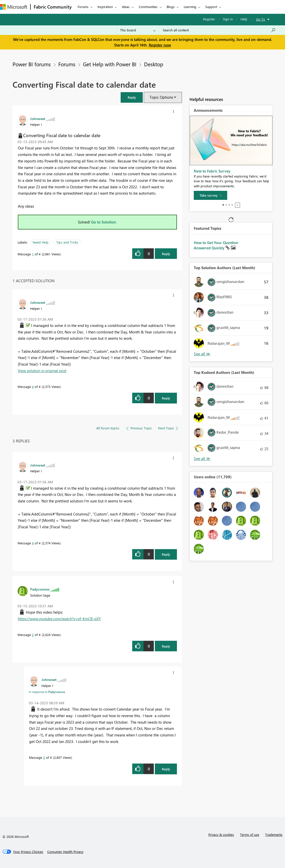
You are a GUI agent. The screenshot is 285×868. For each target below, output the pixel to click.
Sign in (228, 19)
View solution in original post (42, 371)
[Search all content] (219, 30)
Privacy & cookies (221, 834)
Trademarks (274, 834)
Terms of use (250, 834)
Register (209, 19)
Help (244, 19)
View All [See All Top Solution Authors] (202, 354)
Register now (160, 45)
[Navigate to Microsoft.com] (14, 7)
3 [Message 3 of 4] (44, 757)
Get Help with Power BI (110, 64)
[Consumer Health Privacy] (65, 852)
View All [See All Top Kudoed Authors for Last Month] (202, 459)
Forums (83, 7)
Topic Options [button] (161, 97)
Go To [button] (261, 19)
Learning (190, 7)
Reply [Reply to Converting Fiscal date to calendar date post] (166, 254)
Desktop (154, 64)
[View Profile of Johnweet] (38, 119)
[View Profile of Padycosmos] (40, 589)
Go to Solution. (104, 222)
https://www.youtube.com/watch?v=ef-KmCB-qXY (59, 619)
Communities (148, 7)
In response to (47, 692)
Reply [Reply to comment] (166, 398)
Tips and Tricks (67, 242)
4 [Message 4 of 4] (33, 387)
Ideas (126, 7)
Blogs (171, 7)
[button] (132, 97)
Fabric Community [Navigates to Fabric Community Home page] (53, 7)
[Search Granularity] (138, 30)
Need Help (41, 242)
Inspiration (105, 7)
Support (211, 7)
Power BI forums (32, 64)
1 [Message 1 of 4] (33, 254)
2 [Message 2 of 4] (33, 635)
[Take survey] (210, 195)
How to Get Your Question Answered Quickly (216, 245)
